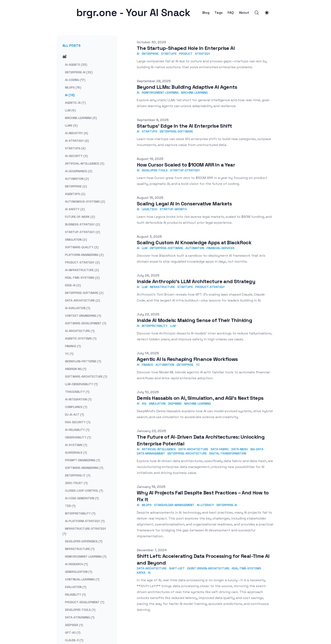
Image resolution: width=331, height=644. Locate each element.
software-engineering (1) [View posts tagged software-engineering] (84, 468)
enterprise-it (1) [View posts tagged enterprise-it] (78, 475)
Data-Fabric (220, 449)
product (186, 54)
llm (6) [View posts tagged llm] (70, 110)
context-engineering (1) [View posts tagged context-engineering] (83, 316)
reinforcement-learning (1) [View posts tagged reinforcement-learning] (86, 557)
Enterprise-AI (227, 505)
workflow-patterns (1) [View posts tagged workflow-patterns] (83, 361)
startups (169, 54)
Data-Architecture (193, 449)
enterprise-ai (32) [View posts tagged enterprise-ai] (79, 72)
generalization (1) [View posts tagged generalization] (79, 572)
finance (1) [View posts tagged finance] (73, 346)
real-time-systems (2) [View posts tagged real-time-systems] (82, 278)
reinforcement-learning (160, 93)
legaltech (150, 209)
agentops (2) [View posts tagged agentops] (75, 194)
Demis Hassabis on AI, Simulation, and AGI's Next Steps (200, 398)
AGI (144, 404)
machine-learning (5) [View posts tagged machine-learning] (81, 118)
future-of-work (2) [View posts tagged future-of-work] (80, 217)
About (244, 13)
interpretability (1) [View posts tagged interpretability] (80, 513)
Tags (218, 13)
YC (198, 365)
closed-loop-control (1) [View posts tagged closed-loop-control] (84, 491)
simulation (157, 404)
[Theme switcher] (267, 13)
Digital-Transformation (228, 453)
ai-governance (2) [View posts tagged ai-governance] (79, 171)
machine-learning (194, 93)
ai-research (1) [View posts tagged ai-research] (76, 564)
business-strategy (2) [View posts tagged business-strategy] (83, 224)
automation (195, 248)
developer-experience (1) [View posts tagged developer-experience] (84, 541)
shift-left (177, 568)
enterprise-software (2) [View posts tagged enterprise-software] (84, 293)
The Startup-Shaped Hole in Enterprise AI (186, 48)
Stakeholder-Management (174, 505)
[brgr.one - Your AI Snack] (66, 13)
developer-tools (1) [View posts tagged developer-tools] (80, 610)
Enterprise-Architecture (187, 453)
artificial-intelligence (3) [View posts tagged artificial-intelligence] (85, 164)
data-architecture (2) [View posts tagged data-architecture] (83, 300)
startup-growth (173, 209)
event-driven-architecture (208, 568)
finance (147, 365)
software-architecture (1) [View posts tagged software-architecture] (86, 377)
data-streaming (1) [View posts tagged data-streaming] (80, 617)
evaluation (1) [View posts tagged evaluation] (76, 587)
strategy (203, 54)
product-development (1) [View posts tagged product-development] (85, 602)
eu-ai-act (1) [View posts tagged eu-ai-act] (75, 415)
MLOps (147, 505)
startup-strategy (185, 170)
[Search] (257, 13)
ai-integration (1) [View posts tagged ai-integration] (78, 399)
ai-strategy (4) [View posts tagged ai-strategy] (77, 141)
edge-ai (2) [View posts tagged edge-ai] (73, 285)
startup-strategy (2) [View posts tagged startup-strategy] (83, 232)
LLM (145, 248)
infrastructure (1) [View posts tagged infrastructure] (80, 549)
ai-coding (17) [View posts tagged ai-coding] (75, 80)
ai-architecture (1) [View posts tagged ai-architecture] (80, 331)
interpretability (155, 326)
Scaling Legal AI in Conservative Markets (184, 204)
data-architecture (152, 568)
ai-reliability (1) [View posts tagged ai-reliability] (77, 430)
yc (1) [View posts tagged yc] (69, 354)
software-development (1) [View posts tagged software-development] (86, 323)
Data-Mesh (240, 449)
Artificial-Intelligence (159, 449)
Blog (206, 13)
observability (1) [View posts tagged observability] (78, 437)
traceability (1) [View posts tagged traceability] (77, 392)
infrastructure (162, 287)
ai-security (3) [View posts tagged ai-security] (76, 156)
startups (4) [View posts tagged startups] (75, 148)
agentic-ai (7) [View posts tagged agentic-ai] (75, 103)
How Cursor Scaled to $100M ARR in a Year (186, 165)
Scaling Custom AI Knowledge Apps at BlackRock (194, 242)
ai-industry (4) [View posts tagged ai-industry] (77, 133)
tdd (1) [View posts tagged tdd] (70, 506)
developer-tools (155, 170)
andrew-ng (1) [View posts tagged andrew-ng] (76, 369)
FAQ (231, 13)
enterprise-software (176, 131)
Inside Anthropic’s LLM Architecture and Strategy (196, 281)
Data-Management (151, 453)
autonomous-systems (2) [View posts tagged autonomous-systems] (85, 202)
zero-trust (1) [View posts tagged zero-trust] (76, 483)
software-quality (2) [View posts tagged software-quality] (82, 247)
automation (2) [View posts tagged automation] (77, 179)
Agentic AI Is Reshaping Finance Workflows (187, 359)
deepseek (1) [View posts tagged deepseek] (74, 625)
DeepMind (175, 404)
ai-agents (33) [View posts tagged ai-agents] (76, 65)
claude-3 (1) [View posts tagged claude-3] (74, 640)
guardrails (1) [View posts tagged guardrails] (76, 453)
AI (138, 54)
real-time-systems (246, 568)
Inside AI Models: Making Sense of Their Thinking (194, 320)
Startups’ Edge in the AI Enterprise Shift (184, 126)
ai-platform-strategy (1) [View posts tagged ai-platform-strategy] (85, 521)
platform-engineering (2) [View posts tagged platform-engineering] (84, 255)
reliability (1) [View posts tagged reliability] (75, 595)
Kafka (141, 573)
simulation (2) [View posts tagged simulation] (76, 240)
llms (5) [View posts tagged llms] (71, 126)
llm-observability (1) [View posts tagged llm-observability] (81, 384)
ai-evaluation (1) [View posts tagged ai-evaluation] (78, 308)
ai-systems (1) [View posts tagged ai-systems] (76, 445)
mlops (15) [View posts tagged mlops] (73, 87)
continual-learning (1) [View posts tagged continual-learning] (82, 579)
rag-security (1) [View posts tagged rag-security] (78, 422)
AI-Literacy (206, 505)
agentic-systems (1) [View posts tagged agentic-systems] (81, 338)
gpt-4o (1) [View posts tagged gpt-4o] (73, 633)
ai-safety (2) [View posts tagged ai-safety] (75, 209)
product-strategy (210, 287)
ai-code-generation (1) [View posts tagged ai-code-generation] (82, 498)
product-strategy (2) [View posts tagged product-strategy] (82, 262)
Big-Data (257, 449)
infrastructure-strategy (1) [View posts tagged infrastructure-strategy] (84, 531)
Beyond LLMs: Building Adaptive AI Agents (187, 87)
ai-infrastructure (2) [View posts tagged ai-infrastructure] (82, 270)
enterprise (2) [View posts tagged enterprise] (76, 186)
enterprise (150, 54)
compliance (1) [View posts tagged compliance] (76, 407)
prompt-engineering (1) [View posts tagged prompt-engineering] (83, 460)
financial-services (221, 248)
